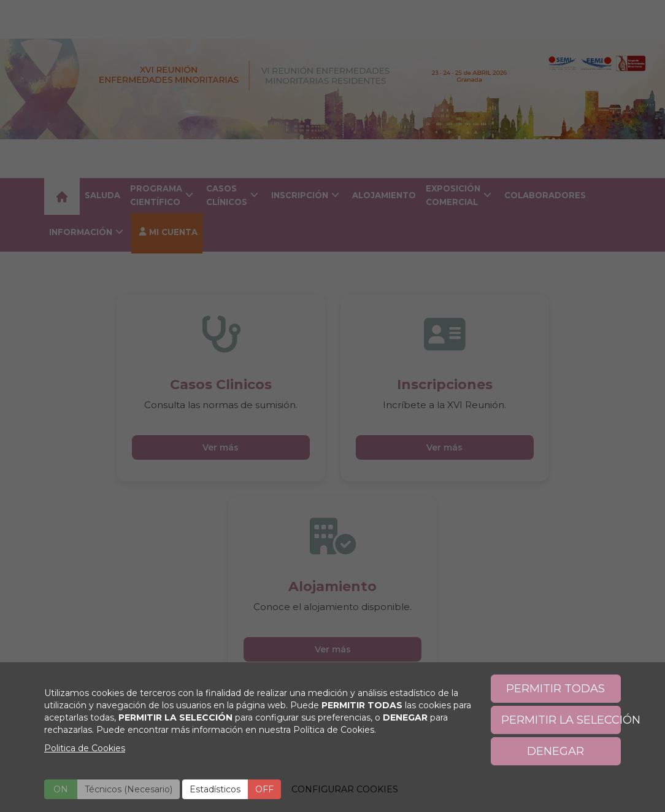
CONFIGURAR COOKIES (345, 789)
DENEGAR (555, 751)
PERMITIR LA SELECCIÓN (561, 720)
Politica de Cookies (85, 748)
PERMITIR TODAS (555, 689)
